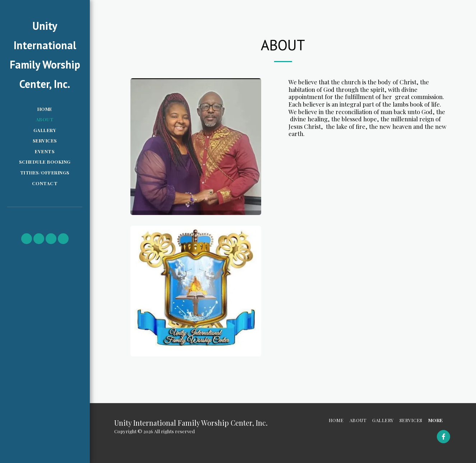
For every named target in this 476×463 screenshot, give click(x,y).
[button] (27, 239)
